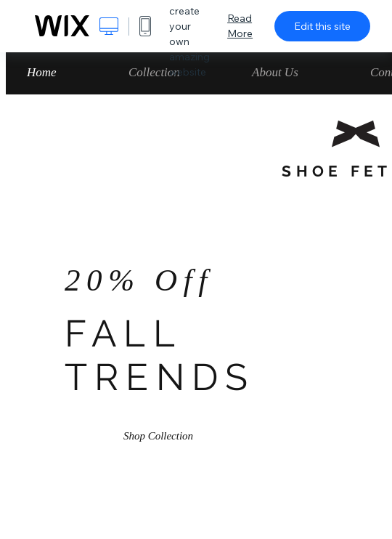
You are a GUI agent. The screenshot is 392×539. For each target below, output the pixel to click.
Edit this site (322, 26)
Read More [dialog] (240, 26)
